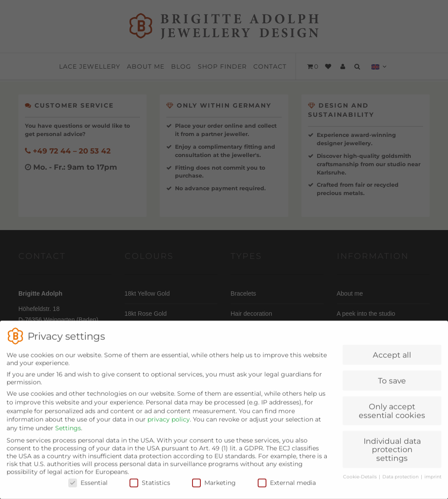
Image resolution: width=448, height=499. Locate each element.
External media (287, 490)
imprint (433, 484)
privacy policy (169, 427)
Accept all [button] (392, 363)
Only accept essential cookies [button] (392, 419)
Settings (68, 436)
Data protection (401, 484)
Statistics (150, 490)
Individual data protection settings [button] (392, 457)
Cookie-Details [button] (360, 484)
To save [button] (392, 389)
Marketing (214, 490)
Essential (88, 490)
